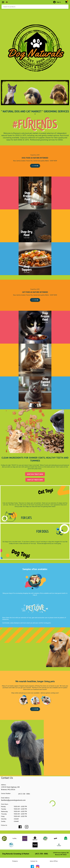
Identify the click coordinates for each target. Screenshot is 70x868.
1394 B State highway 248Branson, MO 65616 (61, 854)
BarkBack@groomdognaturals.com (13, 800)
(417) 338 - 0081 (24, 794)
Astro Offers (54, 861)
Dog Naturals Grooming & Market (16, 854)
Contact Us (34, 861)
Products (15, 861)
